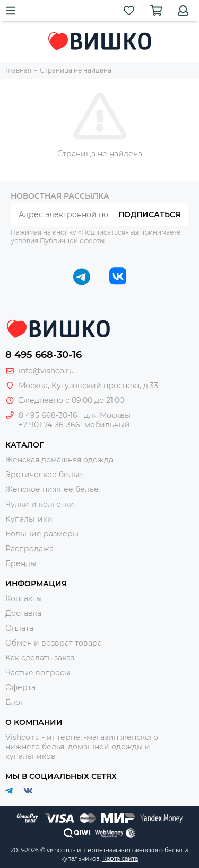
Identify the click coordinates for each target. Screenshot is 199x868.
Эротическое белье (44, 475)
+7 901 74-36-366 (49, 425)
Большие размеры (42, 534)
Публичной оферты (72, 241)
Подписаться (149, 214)
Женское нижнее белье (52, 489)
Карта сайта (120, 858)
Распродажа (29, 549)
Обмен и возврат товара (54, 643)
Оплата (19, 628)
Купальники (29, 519)
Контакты (24, 598)
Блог (15, 702)
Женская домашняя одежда (59, 460)
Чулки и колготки (40, 504)
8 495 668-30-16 (44, 355)
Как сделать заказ (40, 658)
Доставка (23, 613)
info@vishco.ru (46, 371)
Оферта (20, 687)
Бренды (21, 563)
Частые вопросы (38, 673)
